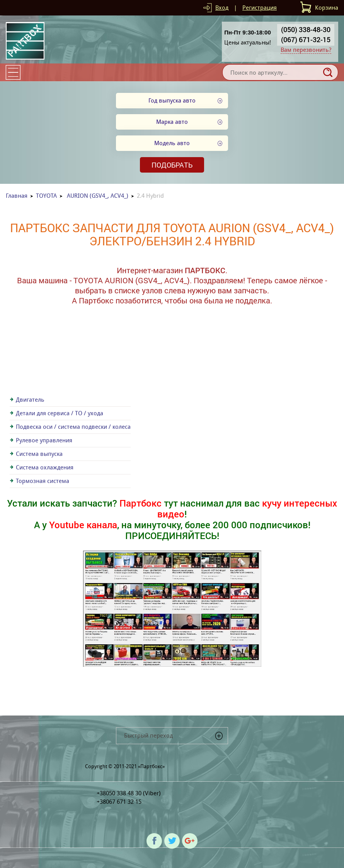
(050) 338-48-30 (306, 29)
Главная (17, 196)
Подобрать (172, 165)
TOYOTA (46, 196)
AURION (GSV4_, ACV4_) (98, 196)
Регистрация (260, 8)
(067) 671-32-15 (306, 39)
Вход (222, 8)
